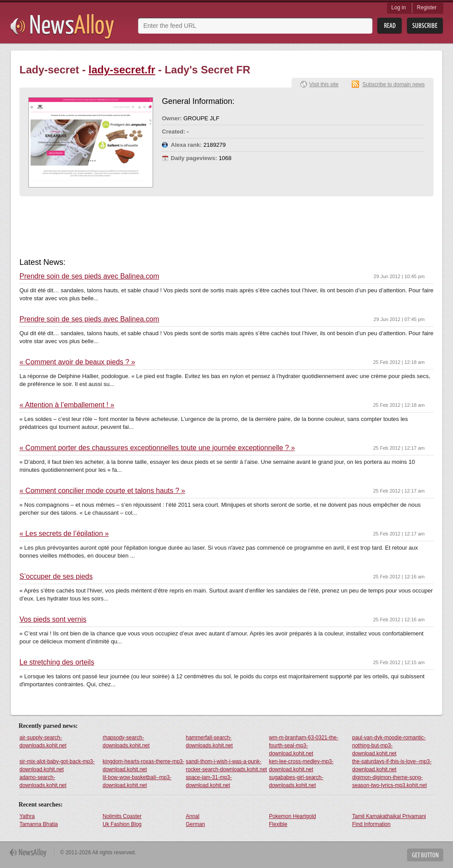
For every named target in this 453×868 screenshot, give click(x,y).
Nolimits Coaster (122, 816)
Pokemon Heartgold (292, 816)
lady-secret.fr (122, 70)
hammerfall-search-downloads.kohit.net (209, 742)
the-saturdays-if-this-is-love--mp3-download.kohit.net (392, 765)
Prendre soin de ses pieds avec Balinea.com (89, 276)
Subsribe (425, 26)
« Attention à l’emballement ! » (67, 405)
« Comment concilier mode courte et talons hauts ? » (102, 491)
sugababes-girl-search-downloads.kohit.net (296, 781)
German (195, 824)
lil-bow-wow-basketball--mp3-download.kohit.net (137, 781)
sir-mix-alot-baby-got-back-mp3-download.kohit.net (57, 765)
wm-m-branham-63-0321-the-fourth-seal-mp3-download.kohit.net (304, 746)
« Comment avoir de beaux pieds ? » (77, 362)
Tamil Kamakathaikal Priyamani (389, 816)
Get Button (425, 855)
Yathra (27, 816)
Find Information (371, 824)
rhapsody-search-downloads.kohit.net (126, 742)
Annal (193, 816)
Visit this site (324, 84)
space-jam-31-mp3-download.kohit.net (209, 781)
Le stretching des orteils (57, 662)
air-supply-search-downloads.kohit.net (43, 742)
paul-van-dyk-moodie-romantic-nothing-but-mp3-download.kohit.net (389, 746)
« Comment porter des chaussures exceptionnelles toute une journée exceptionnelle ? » (157, 448)
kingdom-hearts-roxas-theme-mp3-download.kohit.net (144, 765)
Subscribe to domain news (393, 84)
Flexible (278, 824)
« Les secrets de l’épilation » (64, 534)
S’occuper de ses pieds (56, 577)
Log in (399, 8)
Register (427, 8)
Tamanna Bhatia (39, 824)
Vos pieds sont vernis (53, 619)
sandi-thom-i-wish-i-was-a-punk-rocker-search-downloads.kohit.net (226, 765)
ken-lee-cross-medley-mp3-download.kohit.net (301, 765)
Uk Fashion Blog (122, 824)
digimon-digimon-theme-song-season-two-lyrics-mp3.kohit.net (390, 781)
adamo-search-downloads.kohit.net (43, 781)
